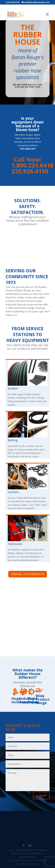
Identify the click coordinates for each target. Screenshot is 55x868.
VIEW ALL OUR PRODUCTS (28, 574)
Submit (41, 795)
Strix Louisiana (27, 850)
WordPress (37, 853)
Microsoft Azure (27, 857)
